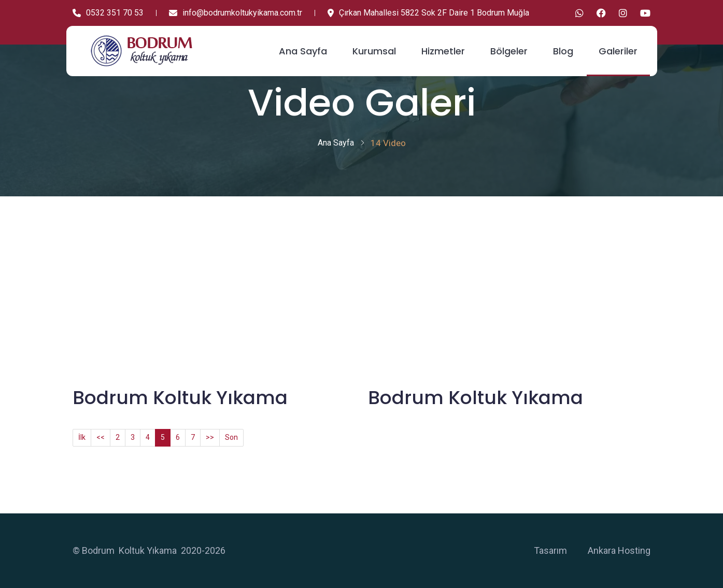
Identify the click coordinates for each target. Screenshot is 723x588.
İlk (82, 437)
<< (101, 437)
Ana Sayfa (303, 51)
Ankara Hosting (619, 550)
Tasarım (550, 550)
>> (210, 437)
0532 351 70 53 (108, 13)
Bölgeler (509, 51)
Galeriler (618, 51)
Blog (563, 51)
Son (231, 437)
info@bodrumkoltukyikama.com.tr (236, 13)
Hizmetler (443, 51)
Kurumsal (374, 51)
